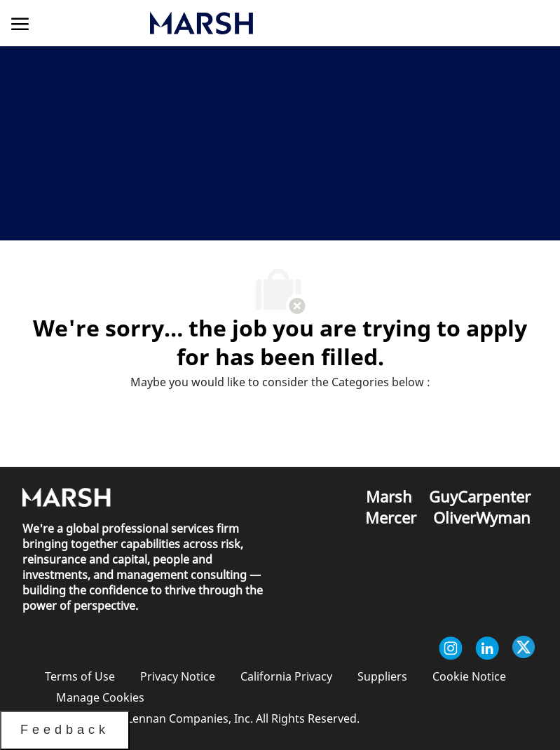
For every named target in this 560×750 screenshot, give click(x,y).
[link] (276, 23)
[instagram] (451, 648)
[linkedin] (487, 648)
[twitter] (524, 648)
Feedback (65, 730)
